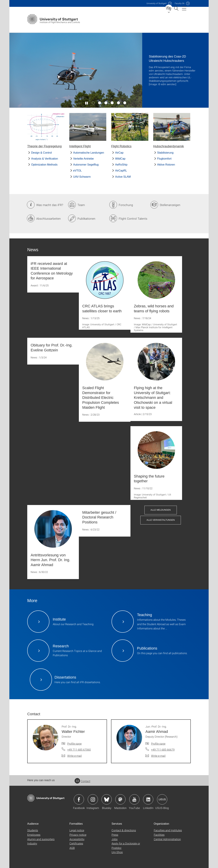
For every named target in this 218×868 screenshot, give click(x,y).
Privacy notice (78, 835)
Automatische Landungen (89, 153)
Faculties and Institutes (168, 830)
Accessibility (77, 839)
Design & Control (41, 153)
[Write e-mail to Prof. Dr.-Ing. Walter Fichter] (72, 756)
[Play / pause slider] (87, 103)
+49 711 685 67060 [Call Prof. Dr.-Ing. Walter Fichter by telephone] (79, 749)
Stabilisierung (165, 153)
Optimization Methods (44, 165)
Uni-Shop (117, 852)
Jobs (115, 839)
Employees (34, 835)
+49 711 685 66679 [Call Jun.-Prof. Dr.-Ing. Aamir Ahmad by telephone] (163, 749)
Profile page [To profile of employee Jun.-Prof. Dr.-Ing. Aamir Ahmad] (158, 744)
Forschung (126, 205)
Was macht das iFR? (50, 205)
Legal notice (77, 830)
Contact (82, 781)
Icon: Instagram (93, 799)
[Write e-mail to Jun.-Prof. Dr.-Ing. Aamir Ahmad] (155, 756)
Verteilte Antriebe (84, 159)
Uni (157, 3)
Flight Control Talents (133, 219)
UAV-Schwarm (82, 177)
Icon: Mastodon (120, 799)
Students (33, 830)
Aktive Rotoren (166, 165)
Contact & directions (124, 830)
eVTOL (77, 171)
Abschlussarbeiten (49, 219)
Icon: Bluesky (107, 799)
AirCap (119, 153)
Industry (32, 843)
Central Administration (167, 839)
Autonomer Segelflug (86, 165)
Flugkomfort (164, 159)
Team (81, 205)
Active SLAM (123, 177)
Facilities (159, 835)
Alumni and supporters (41, 839)
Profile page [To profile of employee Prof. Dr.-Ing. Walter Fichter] (74, 744)
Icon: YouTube (134, 799)
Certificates (76, 843)
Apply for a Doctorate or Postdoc (126, 846)
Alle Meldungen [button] (161, 510)
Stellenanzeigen (170, 205)
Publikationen (86, 219)
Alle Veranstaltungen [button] (161, 520)
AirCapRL (121, 171)
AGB (72, 848)
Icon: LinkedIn (148, 799)
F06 (180, 3)
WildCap (120, 159)
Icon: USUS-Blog (162, 799)
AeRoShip (121, 165)
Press (115, 835)
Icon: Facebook (79, 799)
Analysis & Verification (45, 159)
